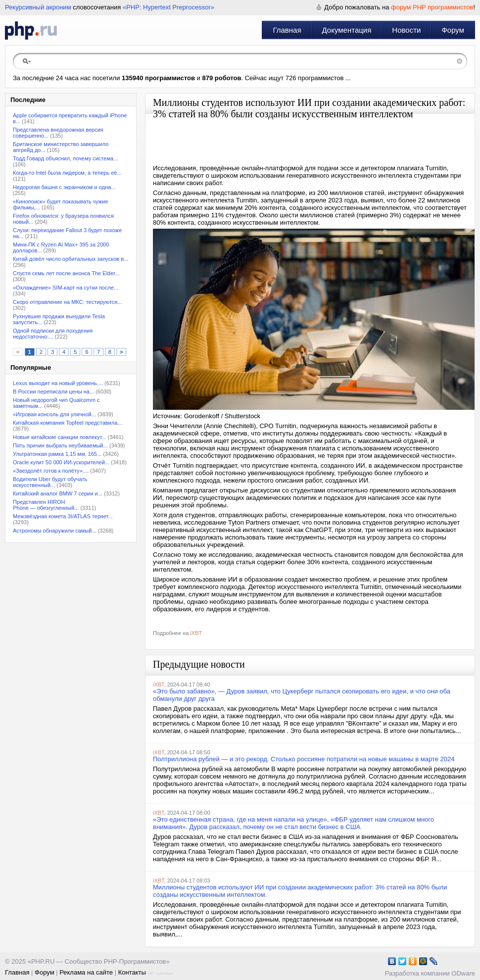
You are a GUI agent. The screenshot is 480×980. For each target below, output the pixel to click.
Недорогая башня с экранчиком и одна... (64, 187)
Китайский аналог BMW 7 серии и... (58, 493)
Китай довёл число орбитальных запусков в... (71, 259)
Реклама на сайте (86, 972)
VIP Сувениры (160, 973)
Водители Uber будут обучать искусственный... (50, 482)
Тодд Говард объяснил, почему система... (65, 158)
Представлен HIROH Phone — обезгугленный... (46, 505)
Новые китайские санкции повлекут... (60, 437)
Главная (287, 30)
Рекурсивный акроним (38, 7)
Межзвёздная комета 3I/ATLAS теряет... (63, 516)
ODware (463, 973)
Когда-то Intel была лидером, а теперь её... (67, 173)
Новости (406, 30)
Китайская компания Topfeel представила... (67, 423)
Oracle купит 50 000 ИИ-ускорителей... (61, 462)
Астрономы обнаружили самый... (55, 531)
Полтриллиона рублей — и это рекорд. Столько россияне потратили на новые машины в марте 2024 (304, 759)
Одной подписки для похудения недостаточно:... (53, 334)
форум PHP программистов (432, 7)
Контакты (132, 972)
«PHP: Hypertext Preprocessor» (168, 7)
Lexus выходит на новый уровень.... (58, 383)
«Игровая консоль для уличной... (54, 414)
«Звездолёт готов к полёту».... (51, 471)
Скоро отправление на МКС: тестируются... (67, 302)
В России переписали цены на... (53, 392)
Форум (453, 30)
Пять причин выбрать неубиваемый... (60, 445)
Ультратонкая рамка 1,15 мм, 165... (57, 454)
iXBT (196, 633)
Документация (347, 30)
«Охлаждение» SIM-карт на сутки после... (66, 288)
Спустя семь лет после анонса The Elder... (66, 273)
